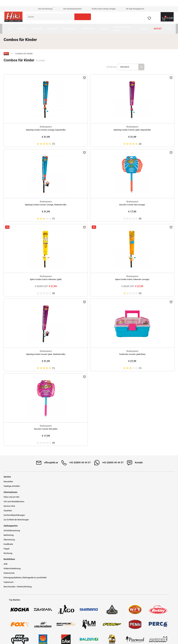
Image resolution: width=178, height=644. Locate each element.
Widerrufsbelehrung (140, 512)
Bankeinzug (96, 512)
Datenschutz (137, 516)
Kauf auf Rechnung (44, 3)
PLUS (171, 23)
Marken (146, 23)
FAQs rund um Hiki (58, 507)
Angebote (31, 23)
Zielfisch (113, 23)
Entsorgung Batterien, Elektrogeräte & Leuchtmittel (148, 522)
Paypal (94, 525)
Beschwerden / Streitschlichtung (146, 533)
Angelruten (46, 23)
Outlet (159, 23)
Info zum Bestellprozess (60, 512)
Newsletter (14, 507)
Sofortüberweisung (99, 507)
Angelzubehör (97, 23)
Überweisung (96, 516)
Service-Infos (56, 516)
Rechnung (95, 530)
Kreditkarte (95, 521)
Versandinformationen (40, 631)
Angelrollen (62, 23)
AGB (134, 507)
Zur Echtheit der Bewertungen (63, 530)
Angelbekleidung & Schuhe (130, 22)
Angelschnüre (79, 23)
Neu (19, 23)
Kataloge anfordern (17, 512)
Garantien (54, 521)
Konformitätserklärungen (61, 525)
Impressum (137, 528)
